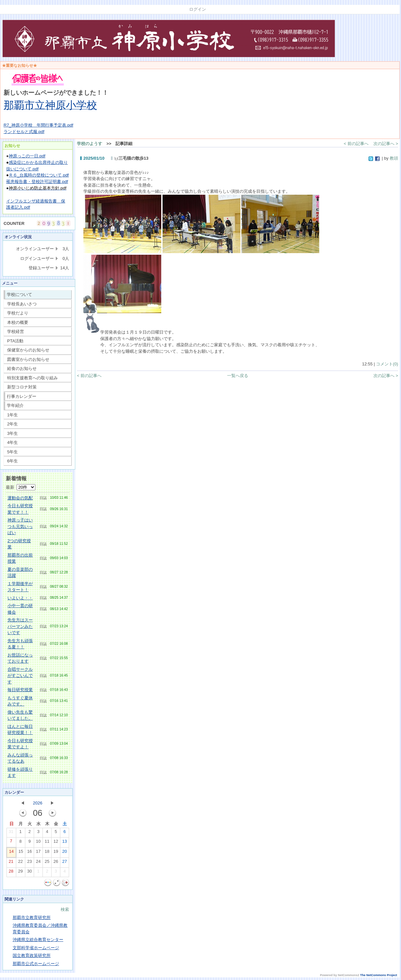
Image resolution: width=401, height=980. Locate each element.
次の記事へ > (386, 144)
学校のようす (90, 144)
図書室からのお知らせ (28, 359)
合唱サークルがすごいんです (20, 676)
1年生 (12, 415)
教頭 (394, 158)
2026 (38, 803)
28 (11, 873)
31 (11, 833)
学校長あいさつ (22, 304)
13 (65, 843)
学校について (19, 294)
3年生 (12, 433)
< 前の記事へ (356, 144)
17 (38, 853)
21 (11, 863)
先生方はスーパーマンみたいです (20, 626)
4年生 (12, 442)
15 (21, 853)
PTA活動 (15, 341)
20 (65, 853)
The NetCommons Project (379, 975)
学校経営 (16, 331)
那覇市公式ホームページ (36, 964)
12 (56, 843)
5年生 (12, 452)
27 (65, 863)
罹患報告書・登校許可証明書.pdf (37, 182)
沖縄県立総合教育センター (38, 940)
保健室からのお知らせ (28, 350)
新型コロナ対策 (22, 387)
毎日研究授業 (20, 690)
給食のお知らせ (22, 368)
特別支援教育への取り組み (32, 378)
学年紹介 (15, 405)
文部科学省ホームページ (36, 948)
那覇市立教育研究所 (32, 918)
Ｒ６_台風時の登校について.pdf (39, 175)
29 (20, 873)
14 (11, 853)
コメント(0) (387, 364)
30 (30, 873)
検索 (65, 909)
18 (47, 853)
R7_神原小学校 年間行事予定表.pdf (38, 125)
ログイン (198, 9)
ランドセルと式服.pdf (24, 132)
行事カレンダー (22, 396)
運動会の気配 (20, 498)
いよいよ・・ (20, 598)
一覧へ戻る (238, 376)
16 (30, 853)
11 (47, 843)
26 (56, 863)
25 (47, 863)
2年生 (12, 424)
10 (38, 843)
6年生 (12, 461)
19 (56, 853)
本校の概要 (18, 322)
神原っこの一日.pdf (27, 156)
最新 (21, 487)
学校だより (18, 313)
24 (38, 863)
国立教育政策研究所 (32, 955)
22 (20, 863)
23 (30, 863)
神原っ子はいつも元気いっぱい (20, 526)
